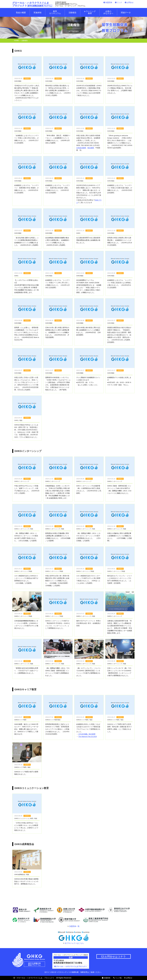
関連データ (126, 13)
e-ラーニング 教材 (90, 12)
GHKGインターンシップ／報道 (86, 616)
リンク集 (118, 978)
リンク (119, 2)
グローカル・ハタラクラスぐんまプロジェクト (71, 967)
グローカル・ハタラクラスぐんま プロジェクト (32, 4)
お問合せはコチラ (114, 957)
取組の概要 (21, 13)
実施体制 (37, 13)
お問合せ (130, 2)
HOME (16, 41)
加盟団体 (109, 2)
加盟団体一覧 (74, 926)
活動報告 (73, 13)
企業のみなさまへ (108, 12)
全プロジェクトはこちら (74, 943)
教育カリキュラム (55, 12)
